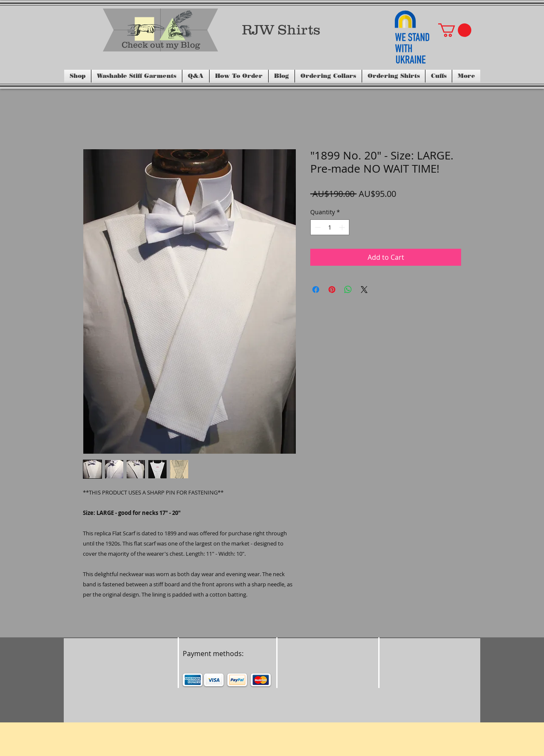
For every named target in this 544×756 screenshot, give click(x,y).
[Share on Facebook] (316, 290)
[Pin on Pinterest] (332, 290)
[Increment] (343, 227)
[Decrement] (317, 227)
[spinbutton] (330, 227)
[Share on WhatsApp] (348, 290)
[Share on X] (364, 290)
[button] (455, 30)
